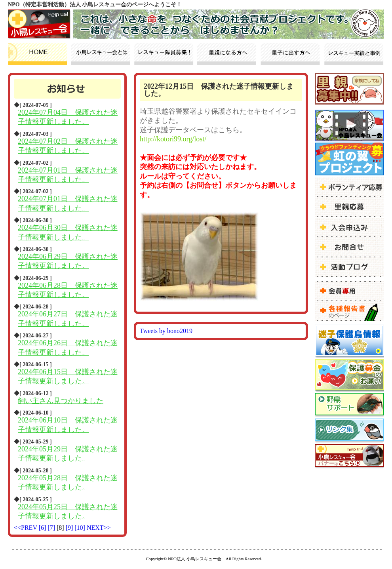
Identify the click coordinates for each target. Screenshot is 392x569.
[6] (43, 528)
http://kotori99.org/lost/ (173, 139)
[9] (70, 528)
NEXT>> (99, 528)
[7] (52, 528)
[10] (81, 528)
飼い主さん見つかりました (61, 401)
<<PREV (26, 528)
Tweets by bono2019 (166, 331)
